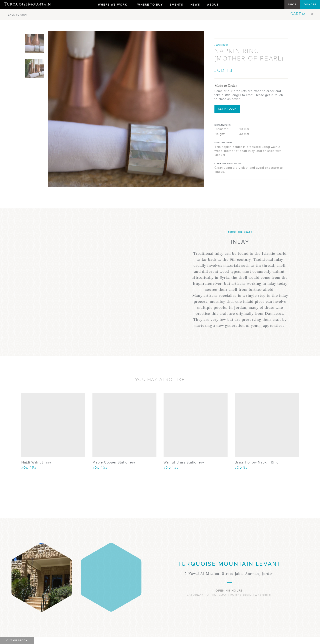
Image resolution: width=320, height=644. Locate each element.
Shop (292, 4)
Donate (310, 4)
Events (176, 5)
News (195, 5)
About (215, 6)
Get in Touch (227, 109)
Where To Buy (150, 5)
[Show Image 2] (35, 69)
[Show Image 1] (35, 43)
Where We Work (114, 6)
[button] (302, 14)
